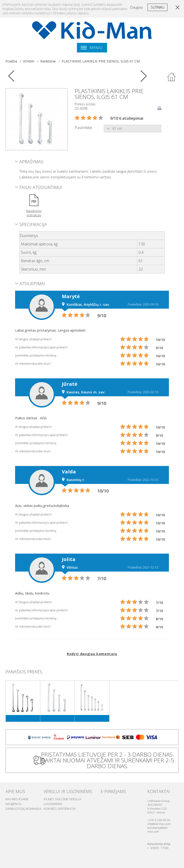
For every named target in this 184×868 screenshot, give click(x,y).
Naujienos (14, 804)
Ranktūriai (48, 61)
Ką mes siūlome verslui (62, 799)
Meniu (92, 48)
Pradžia (11, 61)
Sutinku (158, 7)
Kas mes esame (17, 799)
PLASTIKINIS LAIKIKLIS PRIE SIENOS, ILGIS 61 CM (101, 61)
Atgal (172, 77)
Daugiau (137, 7)
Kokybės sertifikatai (60, 809)
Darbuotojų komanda (23, 809)
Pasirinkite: (84, 128)
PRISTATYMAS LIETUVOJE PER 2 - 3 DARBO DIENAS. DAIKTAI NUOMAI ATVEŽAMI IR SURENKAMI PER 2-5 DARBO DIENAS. (107, 760)
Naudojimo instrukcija (34, 213)
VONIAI (29, 61)
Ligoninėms (53, 804)
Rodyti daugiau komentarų (92, 654)
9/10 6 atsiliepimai (127, 118)
